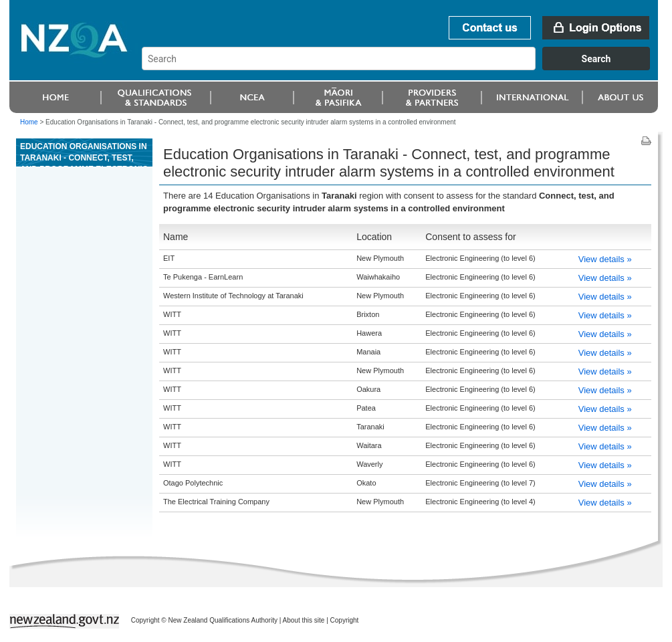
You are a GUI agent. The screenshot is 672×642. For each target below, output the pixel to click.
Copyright (345, 620)
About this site (304, 620)
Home (29, 122)
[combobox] (402, 67)
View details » (605, 259)
